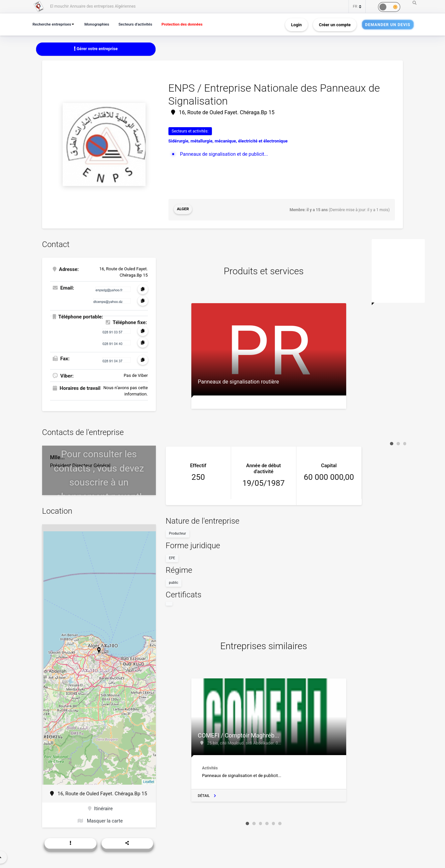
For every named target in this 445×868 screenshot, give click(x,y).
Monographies (100, 24)
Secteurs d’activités (141, 24)
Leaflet (149, 781)
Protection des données (190, 24)
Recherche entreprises (53, 24)
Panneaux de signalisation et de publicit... (226, 154)
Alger (183, 210)
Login (296, 24)
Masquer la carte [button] (100, 821)
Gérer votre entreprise (96, 49)
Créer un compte (335, 24)
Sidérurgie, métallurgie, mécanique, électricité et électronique (228, 141)
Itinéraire (100, 809)
